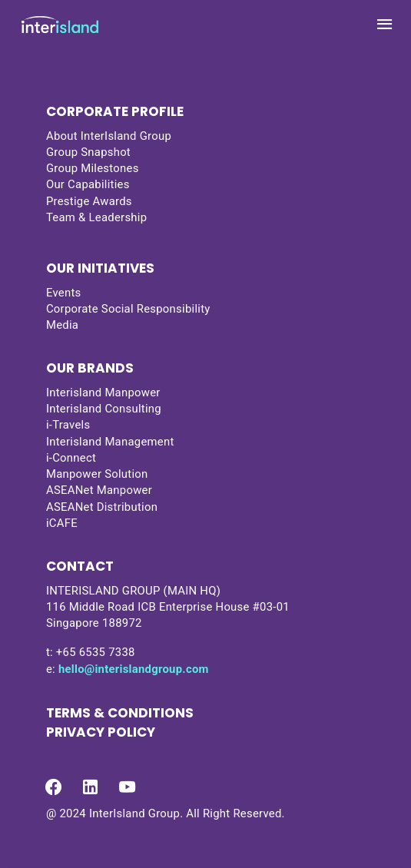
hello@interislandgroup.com (134, 669)
